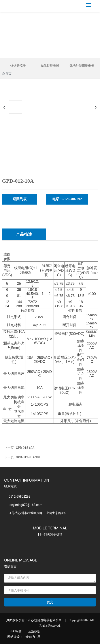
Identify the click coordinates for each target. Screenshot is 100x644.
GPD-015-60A (25, 448)
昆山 (40, 637)
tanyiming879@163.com (25, 505)
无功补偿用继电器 (82, 66)
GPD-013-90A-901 (28, 457)
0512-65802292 (19, 496)
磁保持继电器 (50, 66)
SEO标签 (15, 631)
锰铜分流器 (18, 66)
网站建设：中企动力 (21, 637)
